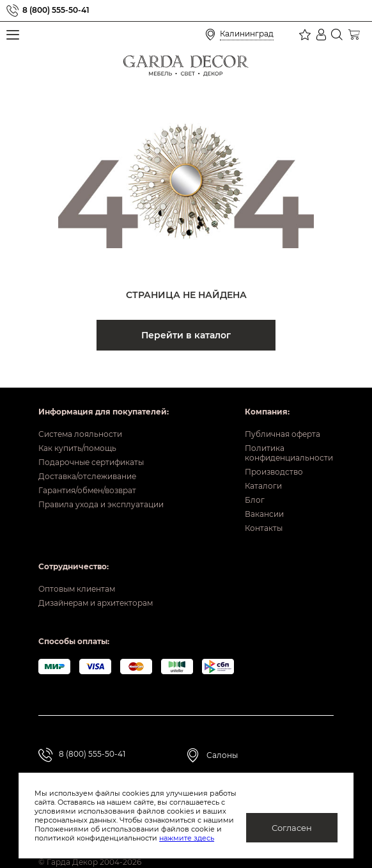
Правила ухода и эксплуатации (101, 486)
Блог (255, 482)
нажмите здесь (144, 838)
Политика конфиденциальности (289, 435)
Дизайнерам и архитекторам (96, 585)
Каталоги (263, 468)
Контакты (264, 510)
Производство (274, 454)
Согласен (292, 828)
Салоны (222, 737)
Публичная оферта (283, 416)
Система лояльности (80, 416)
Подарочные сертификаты (91, 444)
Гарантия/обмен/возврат (87, 472)
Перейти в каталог (186, 335)
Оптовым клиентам (77, 571)
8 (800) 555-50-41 (56, 11)
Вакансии (264, 496)
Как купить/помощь (77, 430)
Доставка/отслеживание (87, 458)
